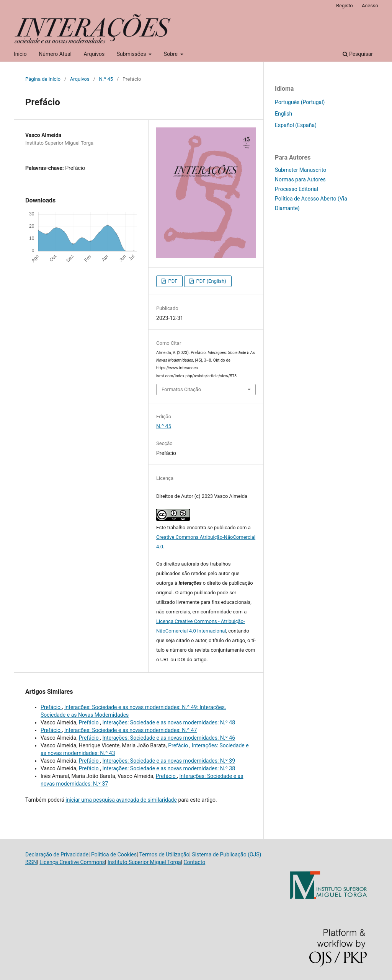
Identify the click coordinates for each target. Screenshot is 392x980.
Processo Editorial (296, 189)
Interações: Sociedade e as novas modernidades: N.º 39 (169, 761)
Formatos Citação (181, 389)
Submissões (132, 54)
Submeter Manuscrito (301, 170)
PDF (172, 281)
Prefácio (51, 707)
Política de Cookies (114, 854)
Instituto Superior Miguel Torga (144, 862)
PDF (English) (211, 281)
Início (20, 54)
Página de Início (43, 79)
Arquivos (94, 54)
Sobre (171, 54)
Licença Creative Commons (72, 862)
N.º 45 (106, 79)
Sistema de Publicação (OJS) (226, 854)
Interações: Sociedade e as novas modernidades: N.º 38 (169, 768)
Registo (345, 6)
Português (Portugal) (300, 102)
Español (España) (296, 125)
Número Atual (55, 54)
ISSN (31, 862)
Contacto (194, 862)
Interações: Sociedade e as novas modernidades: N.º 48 (169, 722)
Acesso (370, 6)
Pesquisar (358, 54)
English (283, 114)
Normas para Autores (300, 179)
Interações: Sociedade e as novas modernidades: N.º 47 (131, 730)
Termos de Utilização (164, 854)
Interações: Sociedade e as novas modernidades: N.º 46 (169, 738)
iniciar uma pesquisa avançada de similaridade (121, 800)
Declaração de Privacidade (57, 854)
